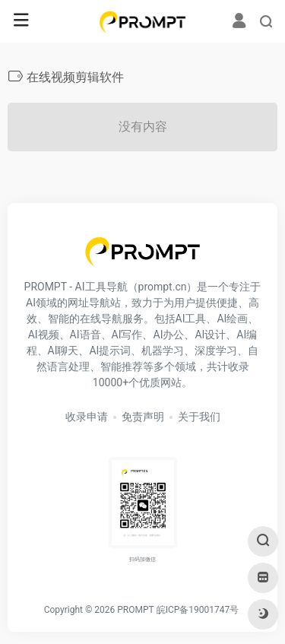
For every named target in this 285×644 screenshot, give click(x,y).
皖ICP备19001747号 (198, 610)
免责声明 (143, 417)
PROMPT (135, 610)
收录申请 (87, 417)
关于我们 (199, 417)
